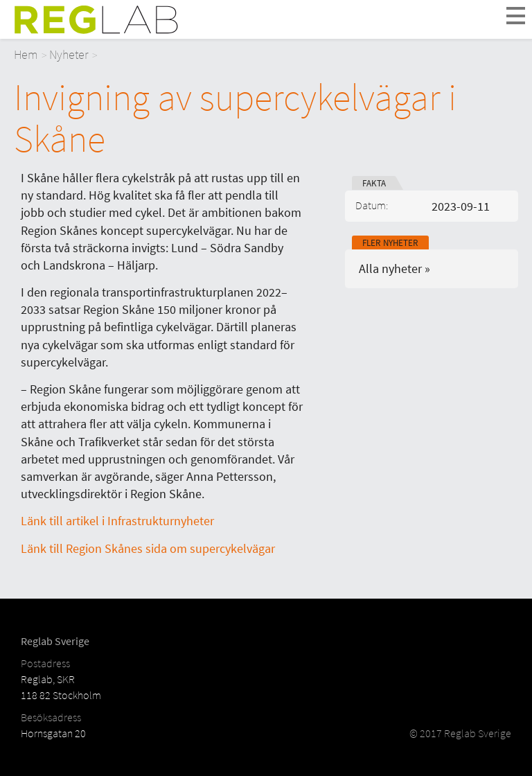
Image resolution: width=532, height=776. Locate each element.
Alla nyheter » (394, 268)
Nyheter (69, 54)
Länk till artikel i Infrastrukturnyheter (117, 521)
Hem (26, 54)
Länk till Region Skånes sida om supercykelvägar (148, 548)
